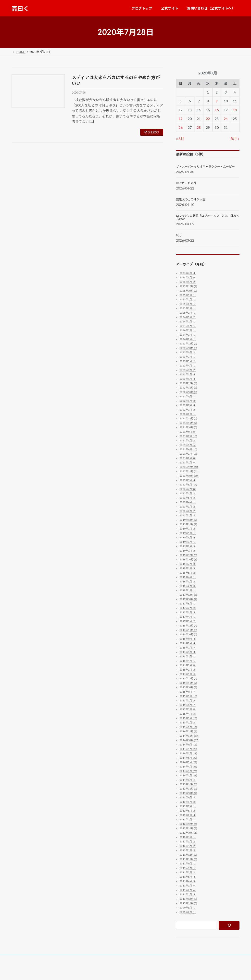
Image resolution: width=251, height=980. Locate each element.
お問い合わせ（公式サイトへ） (88, 958)
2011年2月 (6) (188, 890)
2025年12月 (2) (188, 286)
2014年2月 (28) (188, 775)
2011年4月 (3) (188, 881)
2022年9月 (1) (188, 396)
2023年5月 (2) (188, 361)
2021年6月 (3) (188, 440)
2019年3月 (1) (188, 542)
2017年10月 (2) (188, 599)
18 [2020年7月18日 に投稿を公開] (235, 110)
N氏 (179, 235)
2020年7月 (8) (188, 489)
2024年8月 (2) (188, 317)
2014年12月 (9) (188, 731)
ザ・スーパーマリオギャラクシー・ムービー (205, 167)
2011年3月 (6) (188, 886)
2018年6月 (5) (188, 568)
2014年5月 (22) (188, 762)
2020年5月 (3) (188, 498)
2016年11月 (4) (188, 630)
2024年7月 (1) (188, 321)
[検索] (229, 925)
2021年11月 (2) (188, 423)
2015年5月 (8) (188, 709)
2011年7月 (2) (188, 872)
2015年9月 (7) (188, 692)
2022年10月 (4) (188, 392)
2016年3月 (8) (188, 665)
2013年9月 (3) (188, 797)
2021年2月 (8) (188, 458)
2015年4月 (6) (188, 714)
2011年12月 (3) (188, 855)
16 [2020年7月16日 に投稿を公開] (217, 110)
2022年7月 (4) (188, 405)
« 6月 (180, 138)
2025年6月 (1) (188, 304)
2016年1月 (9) (188, 674)
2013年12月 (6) (188, 784)
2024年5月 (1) (188, 330)
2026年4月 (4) (188, 273)
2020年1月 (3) (188, 515)
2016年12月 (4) (188, 626)
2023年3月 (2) (188, 370)
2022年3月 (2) (188, 410)
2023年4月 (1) (188, 366)
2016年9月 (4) (188, 639)
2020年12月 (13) (189, 467)
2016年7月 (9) (188, 648)
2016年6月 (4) (188, 652)
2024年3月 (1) (188, 335)
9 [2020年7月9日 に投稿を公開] (217, 101)
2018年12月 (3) (188, 555)
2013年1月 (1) (188, 819)
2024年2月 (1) (188, 339)
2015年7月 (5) (188, 700)
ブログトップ (25, 958)
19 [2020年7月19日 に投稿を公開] (181, 119)
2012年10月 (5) (188, 833)
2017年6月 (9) (188, 612)
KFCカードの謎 (186, 183)
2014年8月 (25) (188, 749)
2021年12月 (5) (188, 418)
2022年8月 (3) (188, 401)
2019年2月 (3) (188, 546)
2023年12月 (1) (188, 343)
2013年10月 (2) (188, 793)
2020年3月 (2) (188, 507)
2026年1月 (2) (188, 282)
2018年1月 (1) (188, 590)
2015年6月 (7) (188, 705)
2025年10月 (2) (188, 291)
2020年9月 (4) (188, 480)
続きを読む (152, 132)
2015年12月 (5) (188, 678)
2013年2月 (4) (188, 815)
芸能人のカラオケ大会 (191, 200)
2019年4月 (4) (188, 537)
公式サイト (51, 958)
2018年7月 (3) (188, 564)
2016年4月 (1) (188, 661)
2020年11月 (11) (189, 471)
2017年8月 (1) (188, 603)
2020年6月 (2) (188, 493)
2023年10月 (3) (188, 348)
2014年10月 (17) (189, 740)
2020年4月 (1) (188, 502)
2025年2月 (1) (188, 313)
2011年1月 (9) (188, 894)
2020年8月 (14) (188, 484)
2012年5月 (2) (188, 841)
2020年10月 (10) (189, 476)
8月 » (235, 138)
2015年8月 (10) (188, 696)
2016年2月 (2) (188, 670)
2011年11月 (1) (188, 859)
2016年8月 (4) (188, 643)
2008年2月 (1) (188, 912)
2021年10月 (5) (188, 427)
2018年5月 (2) (188, 573)
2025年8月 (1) (188, 295)
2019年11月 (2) (188, 524)
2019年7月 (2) (188, 529)
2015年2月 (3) (188, 722)
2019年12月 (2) (188, 520)
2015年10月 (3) (188, 687)
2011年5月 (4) (188, 877)
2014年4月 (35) (188, 767)
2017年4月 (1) (188, 617)
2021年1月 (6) (188, 462)
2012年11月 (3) (188, 828)
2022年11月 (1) (188, 388)
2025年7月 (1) (188, 299)
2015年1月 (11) (188, 727)
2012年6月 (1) (188, 837)
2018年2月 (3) (188, 586)
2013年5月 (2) (188, 811)
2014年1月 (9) (188, 780)
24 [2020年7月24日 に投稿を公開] (226, 119)
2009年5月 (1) (188, 908)
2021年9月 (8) (188, 432)
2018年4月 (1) (188, 577)
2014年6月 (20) (188, 758)
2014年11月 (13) (189, 736)
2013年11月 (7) (188, 789)
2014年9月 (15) (188, 744)
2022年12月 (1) (188, 383)
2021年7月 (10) (188, 436)
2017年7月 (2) (188, 608)
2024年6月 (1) (188, 326)
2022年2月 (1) (188, 414)
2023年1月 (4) (188, 379)
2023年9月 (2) (188, 352)
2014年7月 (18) (188, 753)
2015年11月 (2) (188, 683)
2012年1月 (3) (188, 850)
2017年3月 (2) (188, 621)
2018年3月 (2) (188, 581)
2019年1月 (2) (188, 551)
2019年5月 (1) (188, 533)
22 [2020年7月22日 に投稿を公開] (208, 119)
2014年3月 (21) (188, 771)
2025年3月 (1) (188, 308)
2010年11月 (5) (188, 903)
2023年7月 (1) (188, 357)
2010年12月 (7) (188, 899)
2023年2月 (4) (188, 374)
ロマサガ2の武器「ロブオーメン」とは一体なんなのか (208, 217)
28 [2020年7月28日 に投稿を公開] (199, 127)
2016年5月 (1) (188, 656)
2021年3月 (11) (188, 454)
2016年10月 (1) (188, 634)
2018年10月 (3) (188, 559)
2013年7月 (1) (188, 806)
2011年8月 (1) (188, 868)
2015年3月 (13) (188, 718)
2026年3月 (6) (188, 277)
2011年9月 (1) (188, 863)
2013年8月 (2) (188, 802)
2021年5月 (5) (188, 445)
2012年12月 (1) (188, 824)
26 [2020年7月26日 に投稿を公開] (181, 127)
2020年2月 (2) (188, 511)
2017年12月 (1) (188, 595)
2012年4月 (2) (188, 846)
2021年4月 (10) (188, 449)
